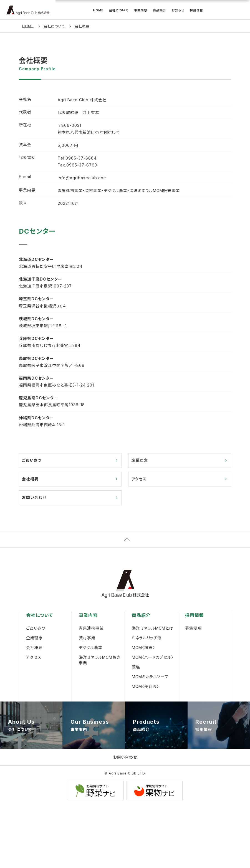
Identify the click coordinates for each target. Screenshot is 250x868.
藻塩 (136, 668)
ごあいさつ (32, 461)
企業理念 (140, 461)
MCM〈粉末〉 (143, 648)
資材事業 (87, 639)
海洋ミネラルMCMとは (152, 629)
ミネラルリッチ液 (147, 639)
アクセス (139, 479)
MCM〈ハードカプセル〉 (153, 658)
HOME (98, 10)
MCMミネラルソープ (150, 678)
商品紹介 (160, 10)
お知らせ (178, 10)
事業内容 (141, 10)
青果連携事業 (91, 629)
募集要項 (193, 629)
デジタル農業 (91, 648)
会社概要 (30, 479)
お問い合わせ (34, 498)
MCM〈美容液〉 (145, 687)
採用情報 (196, 10)
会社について (119, 10)
